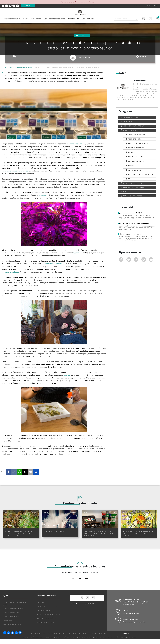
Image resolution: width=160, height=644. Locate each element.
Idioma (136, 6)
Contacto (126, 638)
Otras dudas (7, 625)
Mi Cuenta (149, 19)
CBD (125, 192)
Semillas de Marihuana (11, 629)
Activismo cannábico (132, 118)
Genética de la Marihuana (135, 126)
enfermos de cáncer (53, 263)
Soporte (142, 19)
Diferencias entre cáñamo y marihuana (134, 223)
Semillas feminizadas (32, 19)
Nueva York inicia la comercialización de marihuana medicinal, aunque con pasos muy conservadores (99, 535)
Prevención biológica (138, 143)
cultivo (76, 253)
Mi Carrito (156, 19)
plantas (67, 375)
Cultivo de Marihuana (133, 130)
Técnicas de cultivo (137, 135)
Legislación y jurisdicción (45, 623)
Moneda (150, 6)
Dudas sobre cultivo (10, 621)
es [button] (140, 6)
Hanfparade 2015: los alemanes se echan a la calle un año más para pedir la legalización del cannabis (137, 535)
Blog (28, 6)
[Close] (157, 2)
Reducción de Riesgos (133, 196)
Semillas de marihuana (11, 19)
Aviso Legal (41, 607)
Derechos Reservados (44, 627)
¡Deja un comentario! (80, 583)
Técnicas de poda (136, 139)
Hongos (132, 152)
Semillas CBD (74, 19)
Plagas (131, 179)
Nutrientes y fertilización (141, 174)
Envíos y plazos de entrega (46, 611)
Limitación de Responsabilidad (47, 619)
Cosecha (132, 166)
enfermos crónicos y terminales (15, 171)
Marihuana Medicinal (133, 183)
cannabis (42, 195)
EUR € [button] (155, 6)
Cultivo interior (136, 157)
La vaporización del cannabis (58, 532)
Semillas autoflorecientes (54, 19)
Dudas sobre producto (11, 617)
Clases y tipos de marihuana (130, 234)
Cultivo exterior (136, 161)
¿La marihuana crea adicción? (130, 213)
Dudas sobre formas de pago (13, 613)
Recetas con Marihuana (134, 187)
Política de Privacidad (44, 615)
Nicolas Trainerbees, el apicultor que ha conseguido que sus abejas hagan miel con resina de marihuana (20, 535)
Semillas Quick (88, 19)
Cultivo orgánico (136, 148)
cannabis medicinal (75, 144)
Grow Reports (135, 170)
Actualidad (84, 36)
